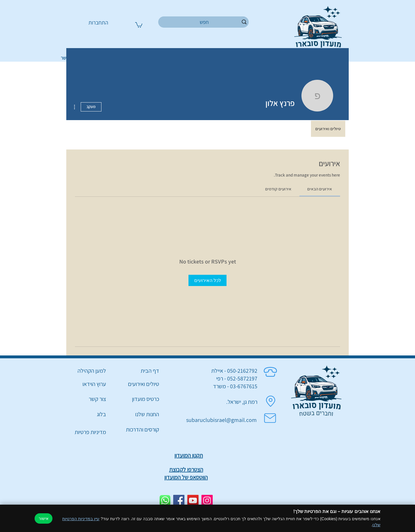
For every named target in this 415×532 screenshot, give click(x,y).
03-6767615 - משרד (235, 386)
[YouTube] (193, 500)
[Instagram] (207, 500)
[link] (320, 189)
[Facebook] (179, 500)
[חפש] (204, 22)
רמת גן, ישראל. (242, 402)
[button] (139, 25)
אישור (44, 518)
